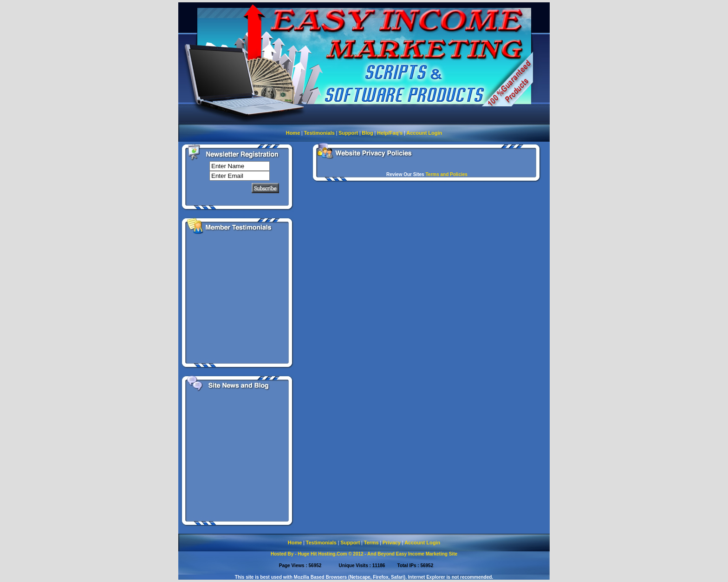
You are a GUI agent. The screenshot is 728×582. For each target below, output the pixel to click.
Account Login (424, 133)
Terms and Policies (446, 174)
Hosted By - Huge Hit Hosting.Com (309, 554)
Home (293, 133)
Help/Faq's (390, 133)
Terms (371, 543)
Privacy (392, 543)
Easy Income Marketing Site (427, 554)
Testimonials (319, 133)
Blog (367, 133)
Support (348, 133)
